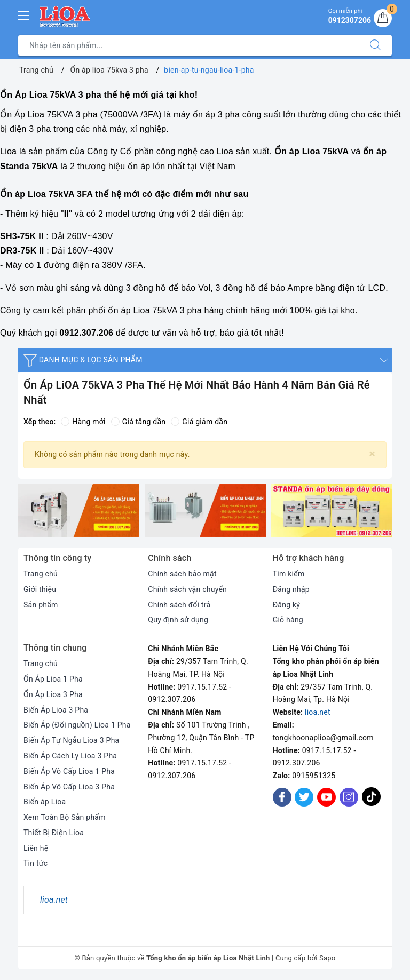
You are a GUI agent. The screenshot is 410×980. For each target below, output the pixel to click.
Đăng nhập (291, 589)
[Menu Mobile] (24, 14)
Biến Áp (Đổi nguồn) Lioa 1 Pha (77, 725)
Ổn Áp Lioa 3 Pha (53, 694)
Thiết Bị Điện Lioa (54, 833)
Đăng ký (287, 605)
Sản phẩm (41, 605)
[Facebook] (282, 797)
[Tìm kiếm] (375, 45)
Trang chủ (41, 574)
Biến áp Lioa (45, 802)
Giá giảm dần (199, 422)
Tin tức (36, 863)
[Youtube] (326, 797)
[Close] (372, 454)
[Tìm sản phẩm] (189, 45)
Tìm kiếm (289, 574)
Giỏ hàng (288, 620)
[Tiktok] (371, 804)
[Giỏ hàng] (383, 18)
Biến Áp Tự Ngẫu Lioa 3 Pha (71, 740)
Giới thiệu (40, 589)
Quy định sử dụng (178, 620)
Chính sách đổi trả (179, 605)
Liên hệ (36, 848)
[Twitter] (304, 797)
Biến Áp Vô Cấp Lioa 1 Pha (69, 771)
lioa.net (318, 712)
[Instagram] (349, 797)
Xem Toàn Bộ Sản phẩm (65, 817)
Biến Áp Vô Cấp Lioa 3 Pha (69, 787)
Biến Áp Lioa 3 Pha (56, 710)
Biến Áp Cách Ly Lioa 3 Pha (70, 756)
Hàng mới (83, 422)
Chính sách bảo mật (182, 574)
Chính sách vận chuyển (187, 589)
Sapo (328, 958)
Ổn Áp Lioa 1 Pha (53, 679)
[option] (79, 511)
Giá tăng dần (139, 422)
